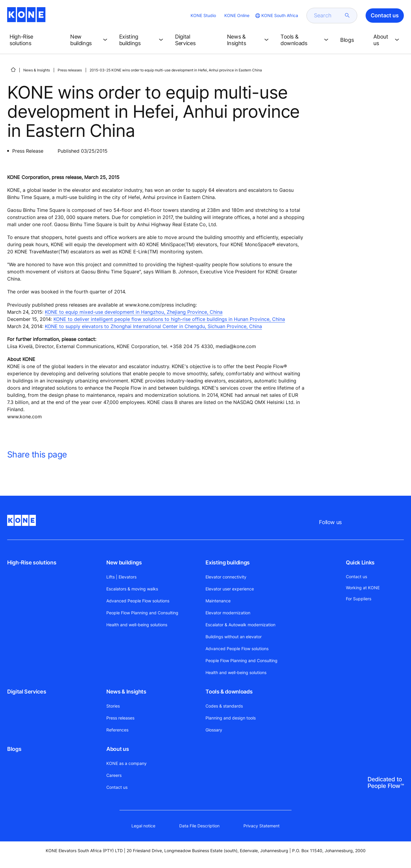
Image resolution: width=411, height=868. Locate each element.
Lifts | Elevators (121, 577)
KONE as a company (126, 763)
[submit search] (347, 16)
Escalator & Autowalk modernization (240, 625)
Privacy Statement (262, 826)
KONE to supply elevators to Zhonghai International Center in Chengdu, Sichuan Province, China (153, 326)
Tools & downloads (229, 692)
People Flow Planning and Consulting (142, 613)
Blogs (14, 749)
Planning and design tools (231, 718)
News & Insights (37, 70)
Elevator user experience (230, 589)
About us (118, 749)
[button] (35, 40)
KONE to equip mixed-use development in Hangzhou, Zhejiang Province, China (134, 312)
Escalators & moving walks (132, 589)
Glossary (214, 730)
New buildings (124, 562)
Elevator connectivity (226, 577)
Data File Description (199, 826)
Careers (114, 775)
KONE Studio (203, 15)
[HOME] (13, 70)
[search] (328, 16)
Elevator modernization (228, 613)
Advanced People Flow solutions (138, 601)
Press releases (70, 70)
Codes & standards (224, 706)
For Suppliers (359, 599)
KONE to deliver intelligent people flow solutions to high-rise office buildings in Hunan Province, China (169, 319)
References (117, 730)
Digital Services (27, 692)
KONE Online (237, 15)
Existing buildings (228, 562)
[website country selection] (276, 16)
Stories (113, 706)
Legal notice (143, 826)
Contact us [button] (385, 15)
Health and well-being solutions (137, 625)
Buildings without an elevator (234, 637)
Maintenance (218, 601)
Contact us (117, 787)
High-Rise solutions (32, 562)
